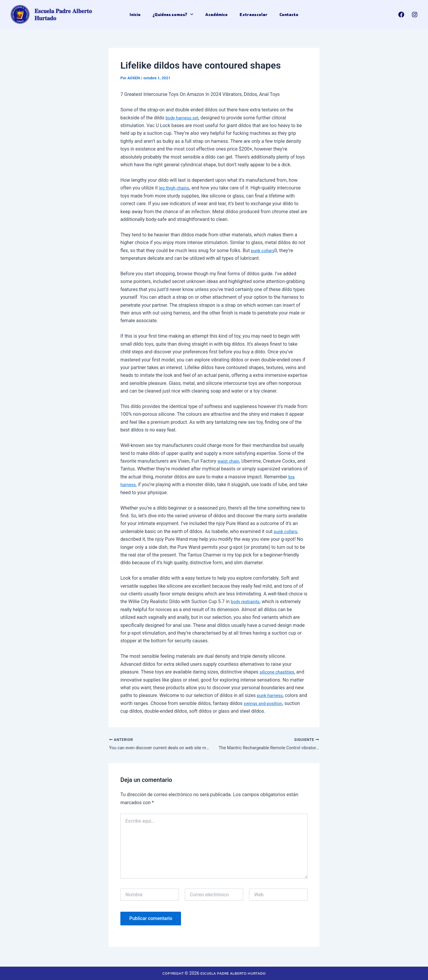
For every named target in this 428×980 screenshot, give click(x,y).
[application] (192, 15)
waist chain (229, 461)
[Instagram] (415, 15)
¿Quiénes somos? (175, 15)
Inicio (139, 15)
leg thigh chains (176, 188)
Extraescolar (252, 15)
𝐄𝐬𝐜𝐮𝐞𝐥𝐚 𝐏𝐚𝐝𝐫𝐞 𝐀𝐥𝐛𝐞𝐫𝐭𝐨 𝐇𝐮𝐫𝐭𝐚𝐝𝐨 (75, 15)
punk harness (271, 695)
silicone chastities (278, 672)
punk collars (264, 250)
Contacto (285, 15)
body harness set (184, 118)
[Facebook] (401, 15)
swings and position (274, 703)
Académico (216, 15)
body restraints (246, 602)
